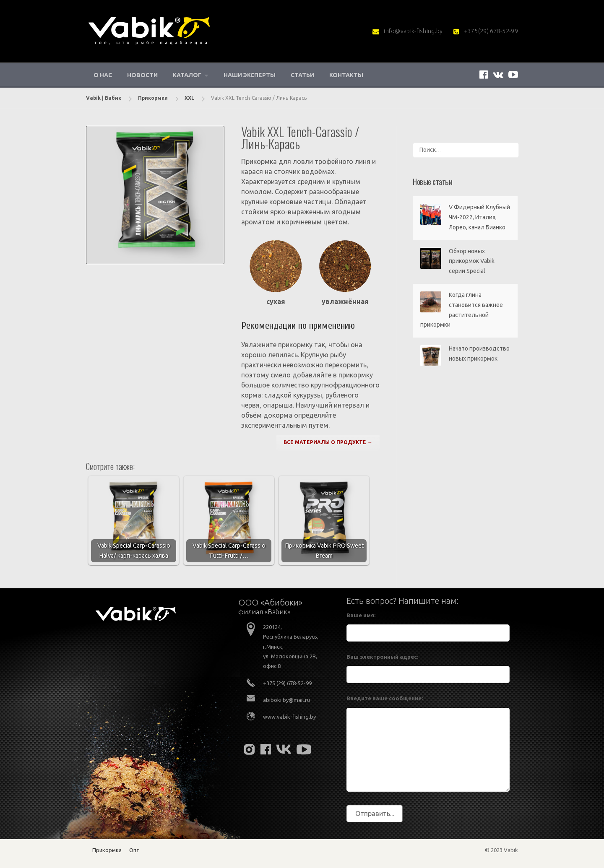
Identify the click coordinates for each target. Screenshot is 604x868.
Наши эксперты (250, 75)
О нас (103, 75)
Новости (142, 75)
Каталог (187, 75)
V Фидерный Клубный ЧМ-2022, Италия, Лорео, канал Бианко (479, 217)
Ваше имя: (361, 615)
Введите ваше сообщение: (385, 698)
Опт (134, 850)
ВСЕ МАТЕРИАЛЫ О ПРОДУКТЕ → (328, 442)
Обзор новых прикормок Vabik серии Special (472, 261)
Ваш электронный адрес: (382, 657)
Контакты (346, 75)
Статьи (302, 75)
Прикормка (107, 850)
